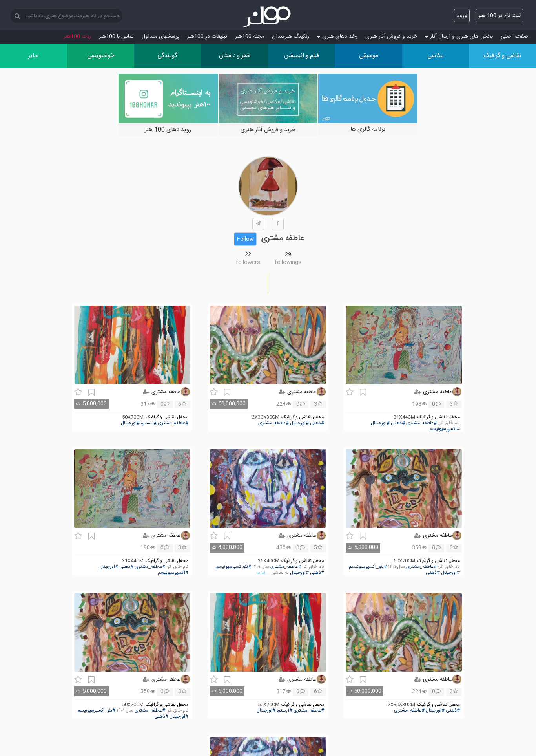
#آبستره (149, 423)
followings (288, 262)
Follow (245, 239)
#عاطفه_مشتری (421, 423)
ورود (462, 16)
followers (248, 262)
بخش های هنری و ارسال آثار (459, 37)
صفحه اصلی (514, 37)
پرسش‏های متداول (160, 37)
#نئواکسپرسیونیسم (233, 567)
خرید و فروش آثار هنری (391, 37)
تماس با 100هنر (116, 37)
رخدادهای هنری (337, 37)
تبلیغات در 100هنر (207, 37)
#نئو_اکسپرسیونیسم (368, 567)
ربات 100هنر (77, 37)
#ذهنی (398, 423)
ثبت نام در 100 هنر (500, 16)
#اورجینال (380, 423)
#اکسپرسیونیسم (445, 429)
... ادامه (263, 573)
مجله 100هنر (250, 37)
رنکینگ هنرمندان (291, 37)
